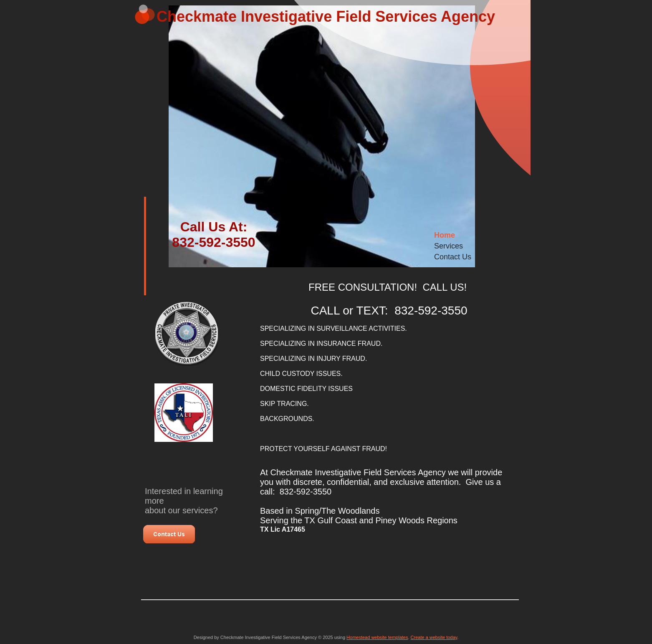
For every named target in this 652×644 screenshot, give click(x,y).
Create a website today (434, 637)
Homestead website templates (377, 637)
